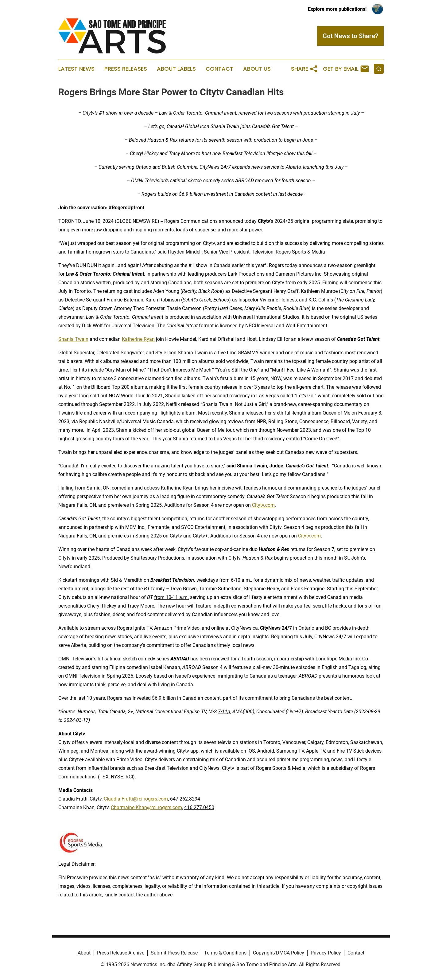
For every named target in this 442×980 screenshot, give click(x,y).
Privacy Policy (326, 953)
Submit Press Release (174, 953)
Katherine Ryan (138, 339)
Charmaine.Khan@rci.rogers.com (146, 807)
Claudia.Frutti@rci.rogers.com (136, 799)
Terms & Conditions (225, 953)
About (84, 953)
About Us (257, 69)
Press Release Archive (121, 953)
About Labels (176, 69)
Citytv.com (263, 505)
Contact (219, 69)
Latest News (76, 69)
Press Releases (126, 69)
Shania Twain (73, 339)
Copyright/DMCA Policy (279, 953)
